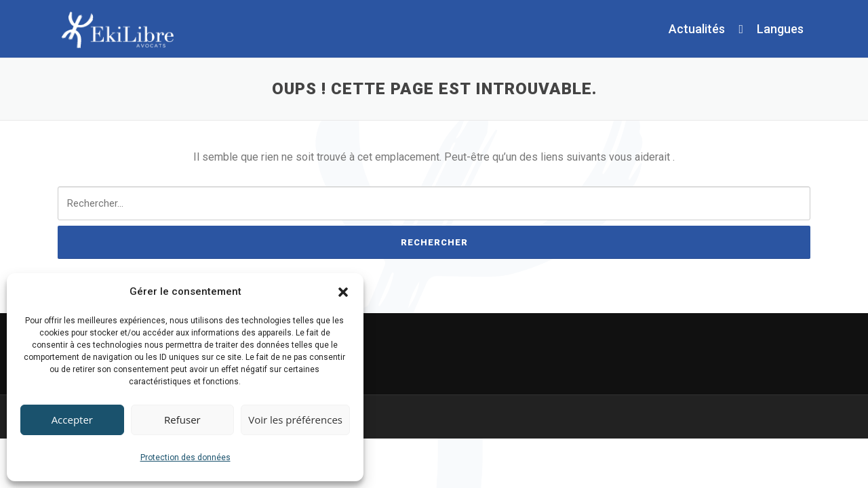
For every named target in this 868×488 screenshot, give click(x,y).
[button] (343, 292)
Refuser (182, 420)
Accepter (72, 420)
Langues (780, 29)
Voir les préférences (295, 420)
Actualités (697, 29)
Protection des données (185, 457)
